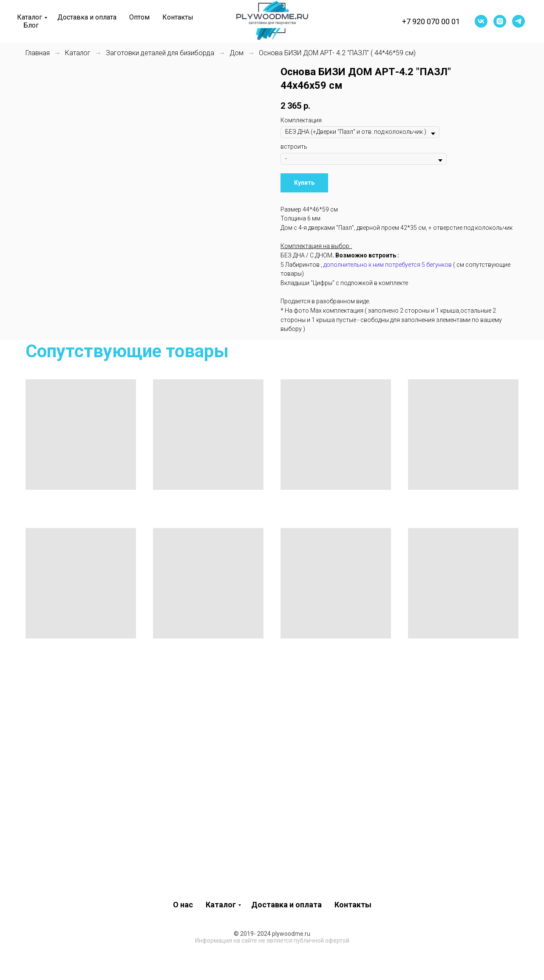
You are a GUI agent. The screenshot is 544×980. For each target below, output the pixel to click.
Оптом (139, 17)
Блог (31, 25)
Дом (237, 53)
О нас (183, 905)
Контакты (178, 17)
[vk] (481, 21)
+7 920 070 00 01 (431, 21)
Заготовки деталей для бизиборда (160, 53)
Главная (38, 53)
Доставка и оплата (87, 17)
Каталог (30, 17)
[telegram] (518, 21)
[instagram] (500, 21)
